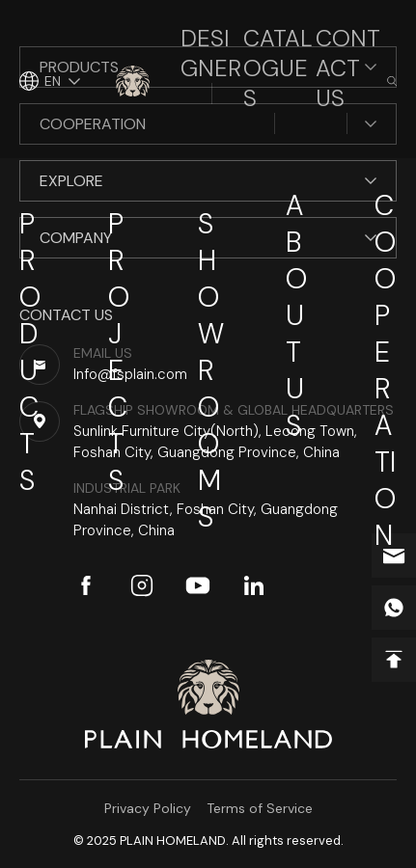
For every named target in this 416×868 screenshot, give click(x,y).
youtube (198, 585)
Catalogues (278, 68)
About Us (296, 315)
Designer (211, 53)
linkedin (254, 585)
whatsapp (394, 608)
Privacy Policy (148, 808)
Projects (119, 352)
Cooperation (385, 370)
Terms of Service (260, 808)
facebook (86, 585)
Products (30, 352)
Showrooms (211, 370)
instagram (142, 585)
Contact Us (348, 68)
